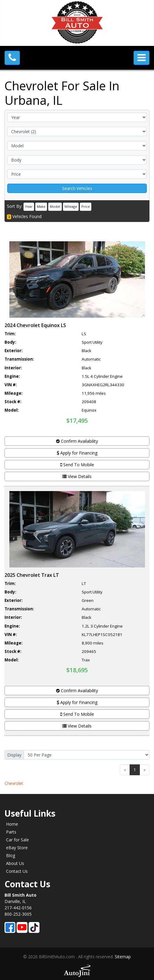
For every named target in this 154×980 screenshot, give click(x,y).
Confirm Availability (77, 441)
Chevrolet (14, 783)
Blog (11, 855)
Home (12, 824)
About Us (15, 863)
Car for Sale (17, 840)
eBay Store (17, 848)
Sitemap (123, 957)
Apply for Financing (77, 453)
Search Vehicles (77, 188)
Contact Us (17, 871)
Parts (11, 832)
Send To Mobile (77, 465)
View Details (77, 476)
